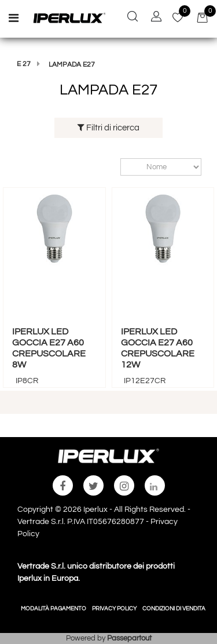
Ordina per (115, 167)
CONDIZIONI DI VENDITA (174, 609)
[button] (133, 18)
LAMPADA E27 (72, 65)
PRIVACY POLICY (114, 609)
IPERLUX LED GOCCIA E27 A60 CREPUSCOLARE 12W (158, 348)
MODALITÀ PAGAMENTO (54, 609)
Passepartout (129, 638)
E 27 (24, 64)
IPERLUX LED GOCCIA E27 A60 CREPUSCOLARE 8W (49, 348)
